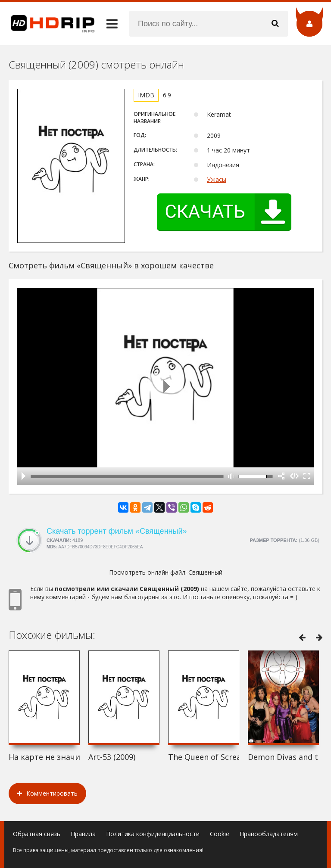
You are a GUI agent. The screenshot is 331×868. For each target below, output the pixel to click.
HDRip (47, 24)
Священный (205, 572)
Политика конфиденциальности (153, 834)
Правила (83, 834)
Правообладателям (269, 834)
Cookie (220, 834)
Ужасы (217, 179)
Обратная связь (37, 834)
